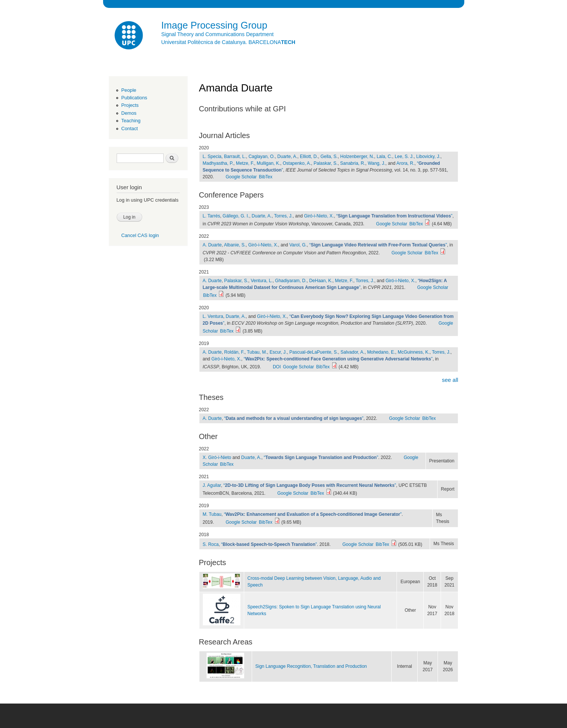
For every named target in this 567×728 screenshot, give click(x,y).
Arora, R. (406, 163)
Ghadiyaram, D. (291, 281)
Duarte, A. (287, 157)
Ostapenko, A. (297, 163)
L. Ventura (213, 316)
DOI (277, 367)
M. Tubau (212, 514)
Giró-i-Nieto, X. (319, 216)
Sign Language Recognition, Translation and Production (311, 666)
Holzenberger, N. (357, 157)
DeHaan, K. (321, 281)
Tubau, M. (257, 352)
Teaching (131, 121)
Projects (130, 105)
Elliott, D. (309, 157)
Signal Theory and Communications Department (218, 34)
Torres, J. (283, 216)
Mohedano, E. (381, 352)
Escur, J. (278, 352)
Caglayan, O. (261, 157)
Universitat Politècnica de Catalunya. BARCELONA (228, 42)
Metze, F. (245, 163)
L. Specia (212, 157)
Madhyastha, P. (218, 163)
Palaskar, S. (325, 163)
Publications (134, 98)
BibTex (266, 177)
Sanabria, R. (353, 163)
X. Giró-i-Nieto (217, 457)
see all (450, 380)
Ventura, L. (261, 281)
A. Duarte (212, 245)
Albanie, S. (235, 245)
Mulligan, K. (268, 163)
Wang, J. (376, 163)
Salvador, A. (353, 352)
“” (394, 216)
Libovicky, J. (428, 157)
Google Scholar (241, 177)
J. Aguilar (212, 485)
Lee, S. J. (404, 157)
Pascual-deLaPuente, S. (314, 352)
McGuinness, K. (414, 352)
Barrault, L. (235, 157)
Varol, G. (298, 245)
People (129, 90)
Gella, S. (329, 157)
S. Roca (211, 544)
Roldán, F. (234, 352)
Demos (129, 113)
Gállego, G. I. (236, 216)
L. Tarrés (211, 216)
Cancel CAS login (140, 235)
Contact (129, 128)
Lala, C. (384, 157)
